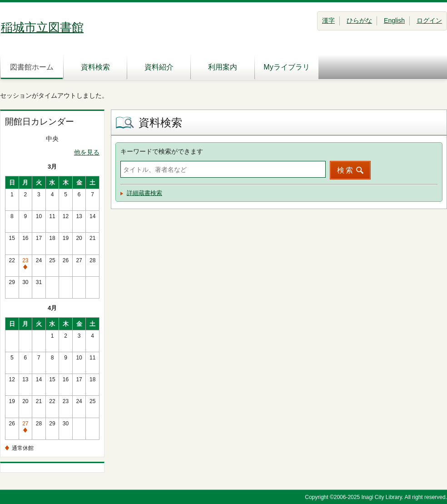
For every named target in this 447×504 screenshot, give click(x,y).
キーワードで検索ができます (162, 151)
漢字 (328, 20)
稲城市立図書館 (42, 27)
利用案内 (223, 67)
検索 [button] (346, 170)
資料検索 (95, 67)
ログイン (429, 20)
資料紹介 (159, 67)
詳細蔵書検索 (144, 193)
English (394, 20)
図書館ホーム (32, 67)
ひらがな (359, 20)
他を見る (87, 152)
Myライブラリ (286, 67)
